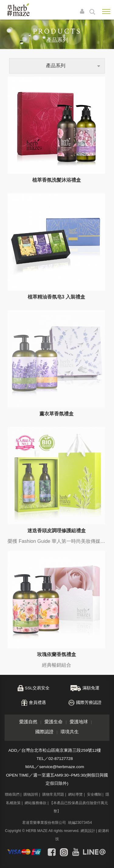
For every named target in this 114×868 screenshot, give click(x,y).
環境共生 (70, 537)
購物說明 (31, 600)
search (92, 12)
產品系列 (56, 66)
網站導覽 (75, 600)
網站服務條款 (36, 609)
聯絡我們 (12, 600)
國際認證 (44, 537)
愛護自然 (28, 527)
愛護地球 (79, 527)
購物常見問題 (53, 600)
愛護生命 (54, 527)
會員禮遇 (37, 508)
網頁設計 (88, 636)
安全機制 (94, 600)
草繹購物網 (18, 10)
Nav (106, 12)
